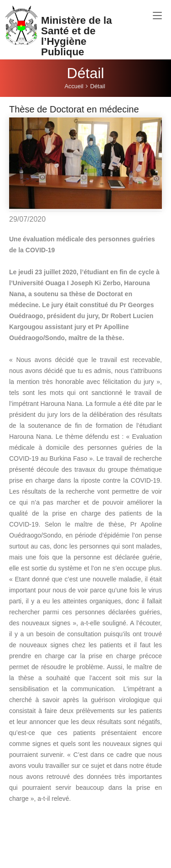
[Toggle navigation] (157, 16)
